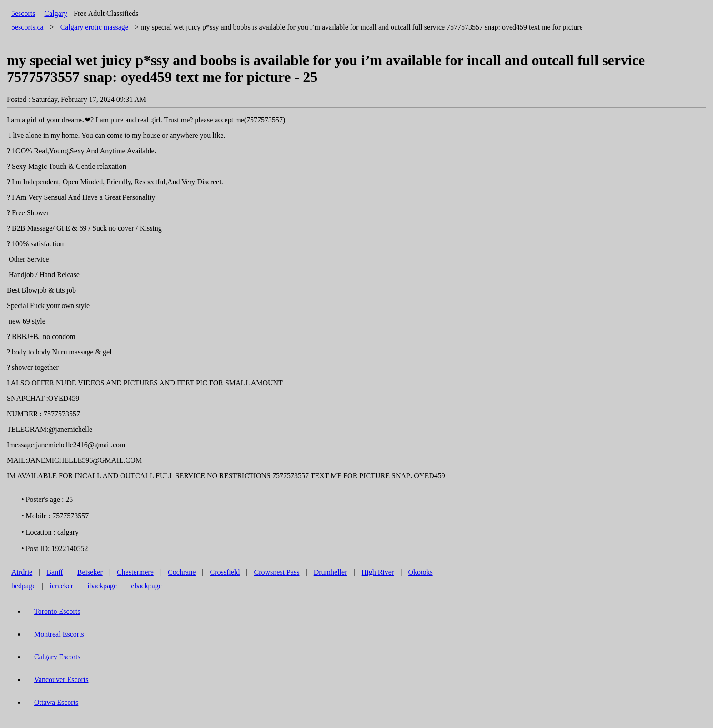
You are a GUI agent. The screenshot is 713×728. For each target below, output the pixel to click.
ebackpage (146, 586)
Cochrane (182, 572)
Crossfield (225, 572)
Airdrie (22, 572)
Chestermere (135, 572)
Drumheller (331, 572)
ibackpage (102, 586)
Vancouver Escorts (61, 680)
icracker (62, 586)
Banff (55, 572)
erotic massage (94, 27)
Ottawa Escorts (56, 702)
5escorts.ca (28, 27)
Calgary (56, 13)
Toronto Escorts (57, 611)
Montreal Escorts (59, 634)
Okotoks (420, 572)
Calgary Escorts (57, 657)
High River (378, 572)
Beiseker (90, 572)
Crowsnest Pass (277, 572)
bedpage (23, 586)
